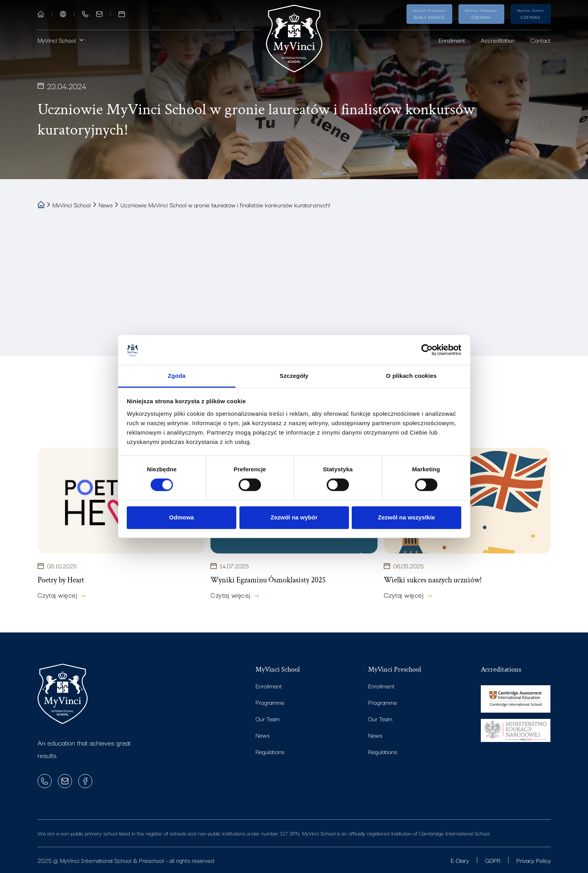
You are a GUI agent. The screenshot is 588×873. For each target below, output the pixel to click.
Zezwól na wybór (294, 517)
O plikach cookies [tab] (411, 376)
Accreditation (498, 40)
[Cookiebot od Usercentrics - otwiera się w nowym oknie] (427, 350)
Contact (541, 40)
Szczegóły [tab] (294, 376)
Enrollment (452, 40)
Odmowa (181, 517)
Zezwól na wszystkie (406, 517)
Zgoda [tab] (177, 376)
